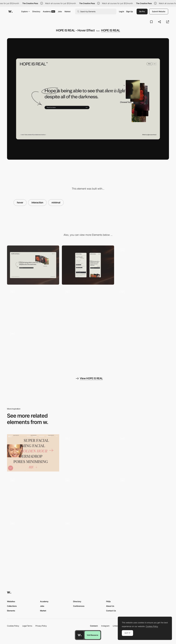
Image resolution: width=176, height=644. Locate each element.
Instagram (105, 626)
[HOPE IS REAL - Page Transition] (33, 349)
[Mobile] (88, 265)
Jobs (60, 11)
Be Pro (142, 11)
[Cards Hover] (88, 495)
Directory (36, 11)
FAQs (108, 601)
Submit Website (159, 11)
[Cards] (33, 538)
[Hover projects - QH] (143, 495)
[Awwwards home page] (80, 635)
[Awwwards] (10, 12)
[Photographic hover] (88, 453)
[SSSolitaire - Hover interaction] (143, 453)
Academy (49, 11)
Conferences (79, 606)
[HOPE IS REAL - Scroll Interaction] (143, 307)
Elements (11, 611)
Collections (12, 606)
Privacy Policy (41, 626)
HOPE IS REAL (111, 30)
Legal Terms (27, 626)
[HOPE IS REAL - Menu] (33, 307)
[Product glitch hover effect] (88, 537)
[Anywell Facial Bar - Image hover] (33, 453)
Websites (11, 601)
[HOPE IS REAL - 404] (143, 265)
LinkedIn (116, 626)
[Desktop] (33, 265)
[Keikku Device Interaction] (33, 495)
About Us (110, 606)
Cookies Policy (13, 626)
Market (68, 11)
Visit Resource (92, 635)
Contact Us (111, 611)
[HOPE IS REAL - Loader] (88, 307)
